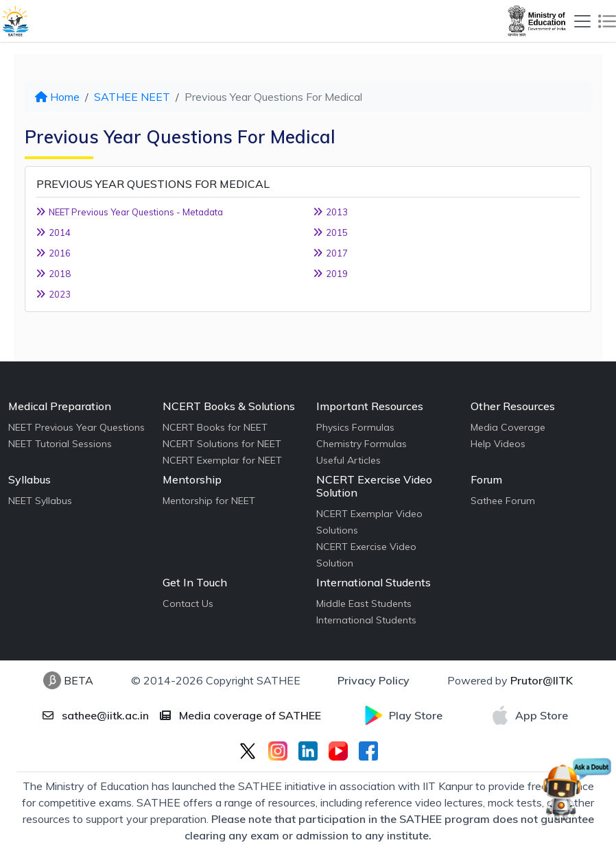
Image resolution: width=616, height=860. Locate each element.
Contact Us (188, 604)
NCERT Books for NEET (215, 427)
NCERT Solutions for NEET (222, 444)
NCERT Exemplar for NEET (222, 460)
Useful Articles (348, 460)
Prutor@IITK (542, 680)
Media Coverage (508, 427)
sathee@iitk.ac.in (96, 715)
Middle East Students (364, 604)
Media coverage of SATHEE (240, 715)
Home (57, 97)
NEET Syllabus (40, 501)
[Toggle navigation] (582, 21)
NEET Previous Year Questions (76, 427)
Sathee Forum (503, 501)
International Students (366, 620)
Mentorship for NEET (209, 501)
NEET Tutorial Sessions (60, 444)
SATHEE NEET (132, 97)
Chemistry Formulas (362, 444)
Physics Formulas (355, 427)
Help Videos (498, 444)
